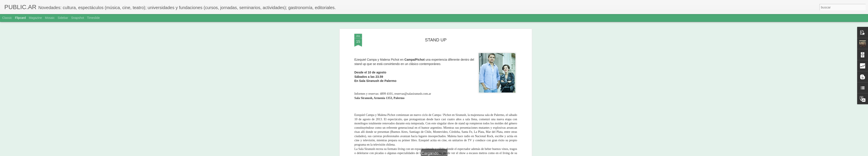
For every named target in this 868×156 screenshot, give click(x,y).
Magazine (35, 18)
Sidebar (63, 18)
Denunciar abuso (465, 154)
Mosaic (50, 18)
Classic (7, 18)
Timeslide (93, 18)
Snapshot (78, 18)
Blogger (451, 154)
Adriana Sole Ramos (456, 77)
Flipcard (20, 18)
